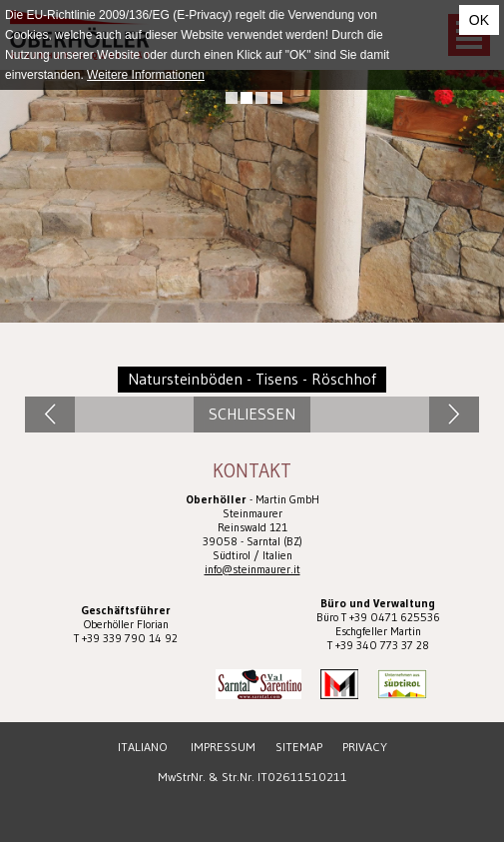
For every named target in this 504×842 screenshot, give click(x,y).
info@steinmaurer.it (252, 569)
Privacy (365, 747)
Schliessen (252, 414)
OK (479, 20)
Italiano (143, 747)
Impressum (223, 747)
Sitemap (299, 747)
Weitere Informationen (146, 75)
